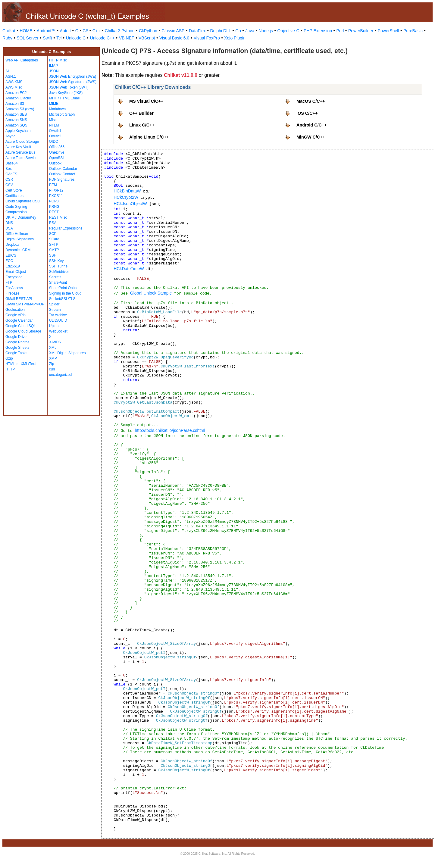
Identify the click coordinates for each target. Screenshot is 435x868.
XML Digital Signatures (67, 353)
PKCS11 (56, 196)
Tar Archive (58, 315)
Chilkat (9, 31)
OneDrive (57, 152)
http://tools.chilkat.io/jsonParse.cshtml (170, 430)
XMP (53, 358)
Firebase (13, 293)
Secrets (55, 277)
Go (238, 31)
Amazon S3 (15, 104)
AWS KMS (14, 82)
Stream (55, 310)
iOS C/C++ (307, 113)
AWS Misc (14, 87)
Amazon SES (16, 114)
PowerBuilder (361, 31)
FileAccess (14, 288)
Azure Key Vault (18, 147)
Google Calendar (19, 320)
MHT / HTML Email (64, 98)
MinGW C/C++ (311, 137)
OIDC (54, 142)
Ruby (7, 38)
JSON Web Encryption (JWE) (73, 76)
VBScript (147, 38)
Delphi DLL (220, 31)
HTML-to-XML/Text (21, 364)
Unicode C (76, 38)
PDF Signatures (62, 180)
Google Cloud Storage (23, 331)
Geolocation (15, 310)
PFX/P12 (56, 190)
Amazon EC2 (16, 93)
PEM (53, 185)
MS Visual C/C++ (146, 101)
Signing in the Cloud (65, 293)
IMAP (53, 66)
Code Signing (16, 207)
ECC (9, 261)
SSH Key (56, 261)
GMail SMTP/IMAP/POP (25, 304)
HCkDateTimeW (129, 269)
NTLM (54, 125)
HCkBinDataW (127, 191)
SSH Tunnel (59, 266)
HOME (26, 31)
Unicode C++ (102, 38)
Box (9, 169)
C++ (96, 31)
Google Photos (17, 342)
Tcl (59, 38)
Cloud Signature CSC (23, 201)
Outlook (55, 163)
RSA (53, 223)
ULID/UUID (58, 320)
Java (250, 31)
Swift (47, 38)
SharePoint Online (64, 288)
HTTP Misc (58, 60)
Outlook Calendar (63, 169)
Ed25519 (13, 266)
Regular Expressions (66, 228)
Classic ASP (173, 31)
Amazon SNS (16, 120)
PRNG (54, 207)
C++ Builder (141, 113)
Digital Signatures (20, 239)
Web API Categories (22, 60)
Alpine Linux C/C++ (149, 137)
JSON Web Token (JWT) (69, 87)
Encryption (14, 277)
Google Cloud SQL (21, 326)
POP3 (54, 201)
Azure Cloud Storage (22, 142)
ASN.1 (11, 76)
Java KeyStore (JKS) (66, 93)
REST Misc (58, 217)
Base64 (12, 163)
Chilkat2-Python (120, 31)
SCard (54, 239)
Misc (53, 120)
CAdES (11, 174)
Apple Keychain (18, 131)
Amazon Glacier (18, 98)
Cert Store (14, 190)
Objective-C (288, 31)
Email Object (16, 272)
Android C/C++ (312, 125)
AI (7, 71)
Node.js (266, 31)
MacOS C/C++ (311, 101)
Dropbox (12, 245)
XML (53, 348)
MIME (54, 104)
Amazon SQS (16, 125)
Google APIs (16, 315)
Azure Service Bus (20, 152)
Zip (52, 364)
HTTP (10, 369)
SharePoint (58, 283)
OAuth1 (55, 131)
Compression (16, 212)
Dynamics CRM (18, 250)
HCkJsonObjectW (130, 204)
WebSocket (58, 331)
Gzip (9, 358)
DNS (9, 223)
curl (52, 369)
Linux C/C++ (142, 125)
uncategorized (60, 375)
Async (10, 136)
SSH (53, 255)
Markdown (57, 109)
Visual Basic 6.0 (174, 38)
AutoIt (66, 31)
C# (85, 31)
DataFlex (197, 31)
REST (54, 212)
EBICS (11, 255)
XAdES (55, 342)
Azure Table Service (22, 158)
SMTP (54, 250)
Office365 (57, 147)
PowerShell (388, 31)
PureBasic (413, 31)
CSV (9, 185)
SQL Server (28, 38)
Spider (54, 304)
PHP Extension (318, 31)
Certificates (14, 196)
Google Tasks (16, 353)
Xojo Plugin (235, 38)
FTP (9, 283)
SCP (53, 234)
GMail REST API (19, 299)
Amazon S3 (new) (20, 109)
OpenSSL (57, 158)
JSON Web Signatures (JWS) (73, 82)
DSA (9, 228)
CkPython (148, 31)
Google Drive (16, 337)
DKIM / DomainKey (21, 217)
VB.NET (127, 38)
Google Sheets (17, 348)
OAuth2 (55, 136)
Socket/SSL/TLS (62, 299)
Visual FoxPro (207, 38)
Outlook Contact (62, 174)
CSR (9, 180)
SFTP (54, 245)
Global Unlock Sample (151, 293)
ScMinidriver (59, 272)
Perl (340, 31)
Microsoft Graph (62, 114)
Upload (55, 326)
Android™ (46, 31)
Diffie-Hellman (17, 234)
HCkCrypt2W (126, 197)
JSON (54, 71)
